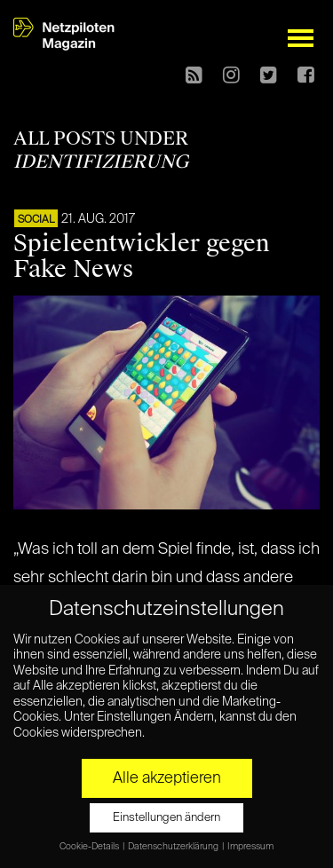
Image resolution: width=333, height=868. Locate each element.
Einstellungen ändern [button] (166, 818)
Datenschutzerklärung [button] (174, 847)
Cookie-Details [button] (90, 847)
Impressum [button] (250, 847)
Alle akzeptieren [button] (167, 778)
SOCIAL (36, 220)
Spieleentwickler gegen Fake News (142, 256)
